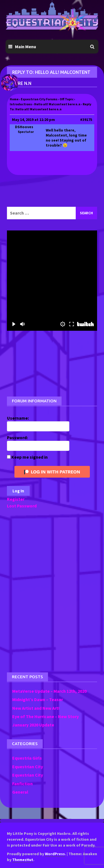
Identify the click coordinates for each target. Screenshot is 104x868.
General (20, 792)
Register (16, 499)
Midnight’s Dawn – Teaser (38, 699)
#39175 (86, 120)
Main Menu (26, 47)
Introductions (21, 104)
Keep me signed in (30, 457)
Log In (18, 491)
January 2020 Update (33, 725)
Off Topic (67, 99)
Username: (18, 418)
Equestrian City (28, 767)
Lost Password (22, 506)
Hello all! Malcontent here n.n (57, 104)
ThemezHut (23, 860)
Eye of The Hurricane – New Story (45, 716)
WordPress (55, 854)
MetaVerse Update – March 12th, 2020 (49, 691)
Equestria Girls (27, 758)
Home (14, 99)
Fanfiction (22, 784)
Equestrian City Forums (39, 99)
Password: (17, 437)
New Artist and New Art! (36, 708)
